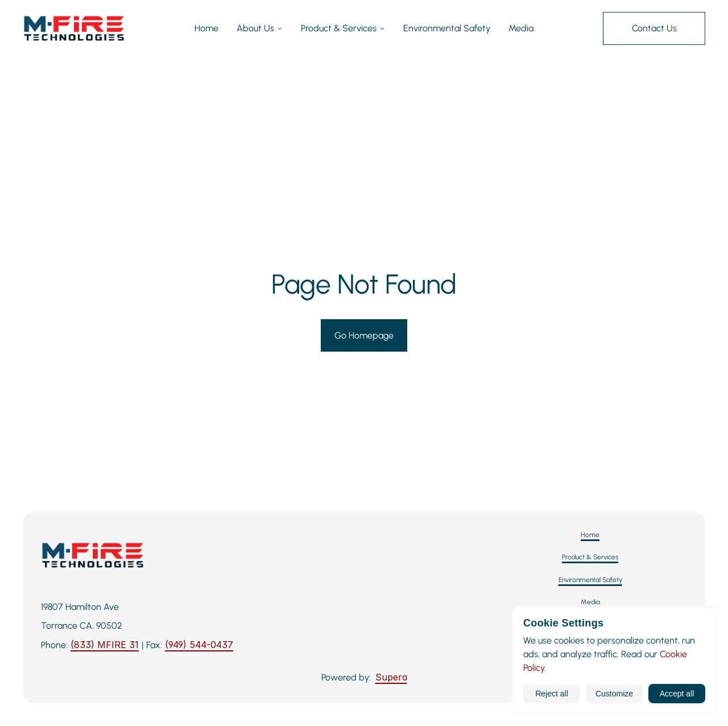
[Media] (590, 602)
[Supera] (391, 678)
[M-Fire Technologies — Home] (74, 28)
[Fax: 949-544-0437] (199, 645)
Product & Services (343, 29)
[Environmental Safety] (590, 580)
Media (521, 29)
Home (206, 29)
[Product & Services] (590, 557)
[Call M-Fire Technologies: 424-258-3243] (105, 645)
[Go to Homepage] (364, 336)
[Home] (590, 535)
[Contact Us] (654, 28)
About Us (260, 29)
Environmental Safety (447, 29)
